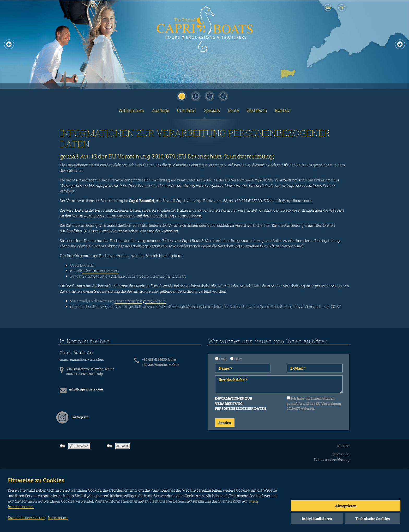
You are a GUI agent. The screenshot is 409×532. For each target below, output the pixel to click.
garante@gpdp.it (128, 301)
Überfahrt (187, 110)
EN (328, 8)
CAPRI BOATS (204, 34)
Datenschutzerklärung (332, 460)
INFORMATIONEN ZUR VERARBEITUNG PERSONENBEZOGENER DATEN (240, 403)
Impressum (340, 454)
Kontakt (283, 110)
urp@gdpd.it (155, 301)
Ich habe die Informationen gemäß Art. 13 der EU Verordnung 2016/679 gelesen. (314, 403)
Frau (221, 359)
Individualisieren (317, 519)
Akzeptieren (346, 506)
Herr (236, 359)
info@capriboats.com (294, 201)
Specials (212, 110)
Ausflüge (160, 110)
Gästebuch (257, 110)
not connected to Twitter (110, 446)
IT (342, 8)
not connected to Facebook (63, 446)
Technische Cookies (372, 519)
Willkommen (131, 110)
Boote (233, 110)
